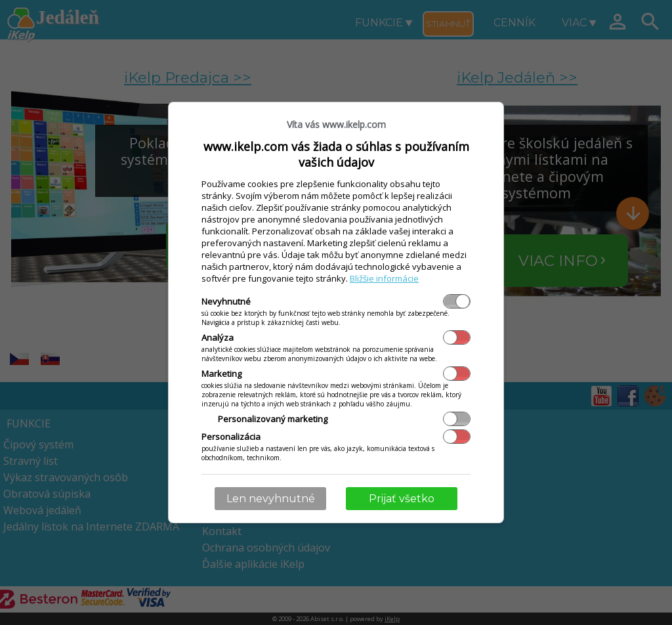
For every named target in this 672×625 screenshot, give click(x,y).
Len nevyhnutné (271, 499)
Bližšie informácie (384, 278)
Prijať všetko (402, 499)
